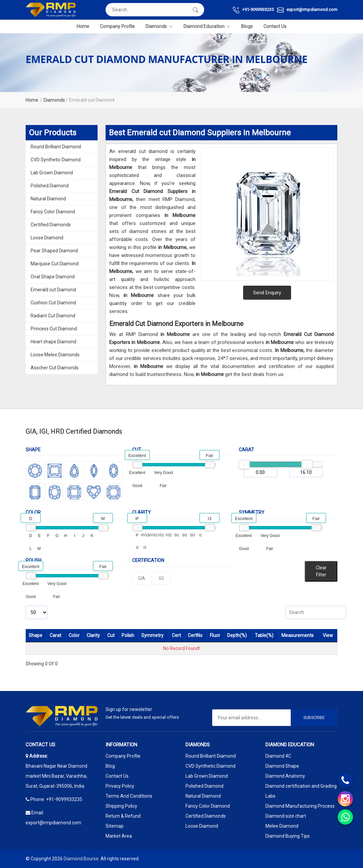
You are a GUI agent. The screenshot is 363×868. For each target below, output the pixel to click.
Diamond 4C (278, 756)
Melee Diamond (282, 826)
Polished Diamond (50, 186)
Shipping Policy (121, 806)
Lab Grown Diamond (52, 173)
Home (83, 26)
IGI (161, 578)
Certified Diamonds (51, 225)
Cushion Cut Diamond (53, 303)
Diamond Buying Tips (288, 836)
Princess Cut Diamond (54, 329)
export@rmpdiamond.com (307, 10)
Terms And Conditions (129, 796)
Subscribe (314, 718)
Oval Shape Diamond (53, 277)
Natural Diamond (48, 199)
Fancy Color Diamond (53, 212)
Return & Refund (123, 816)
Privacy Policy (120, 786)
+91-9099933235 (253, 10)
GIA (142, 578)
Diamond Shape (282, 766)
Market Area (119, 836)
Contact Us (275, 26)
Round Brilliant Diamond (56, 147)
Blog (110, 766)
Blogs (247, 26)
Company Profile (117, 26)
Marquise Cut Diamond (55, 264)
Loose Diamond (47, 238)
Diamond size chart (286, 816)
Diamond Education (207, 26)
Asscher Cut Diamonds (55, 368)
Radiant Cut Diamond (53, 316)
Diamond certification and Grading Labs (301, 791)
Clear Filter (321, 571)
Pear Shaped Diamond (54, 251)
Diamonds (159, 26)
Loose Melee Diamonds (55, 355)
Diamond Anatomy (285, 776)
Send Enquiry (267, 293)
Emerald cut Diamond (53, 290)
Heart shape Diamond (53, 342)
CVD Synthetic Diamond (56, 160)
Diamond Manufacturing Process (300, 806)
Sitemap (115, 826)
